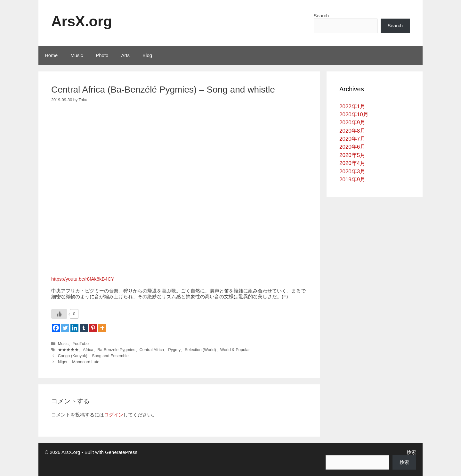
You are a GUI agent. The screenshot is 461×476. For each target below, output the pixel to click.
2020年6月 (352, 147)
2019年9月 (352, 180)
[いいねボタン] (59, 314)
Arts (125, 55)
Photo (102, 55)
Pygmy (174, 350)
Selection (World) (200, 350)
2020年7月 (352, 139)
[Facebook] (56, 328)
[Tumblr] (84, 328)
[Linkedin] (74, 328)
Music (77, 55)
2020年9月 (352, 123)
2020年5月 (352, 155)
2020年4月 (352, 163)
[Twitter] (65, 328)
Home (51, 55)
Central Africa (152, 350)
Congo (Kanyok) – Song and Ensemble (93, 356)
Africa (88, 350)
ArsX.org (82, 21)
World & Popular (235, 350)
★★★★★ (68, 350)
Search (321, 16)
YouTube (81, 344)
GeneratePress (121, 452)
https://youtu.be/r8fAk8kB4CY (83, 279)
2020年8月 (352, 131)
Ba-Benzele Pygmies (116, 350)
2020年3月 (352, 172)
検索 (411, 452)
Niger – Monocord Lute (79, 362)
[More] (102, 328)
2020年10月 (354, 115)
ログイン (114, 415)
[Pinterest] (93, 328)
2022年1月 (352, 107)
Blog (147, 55)
